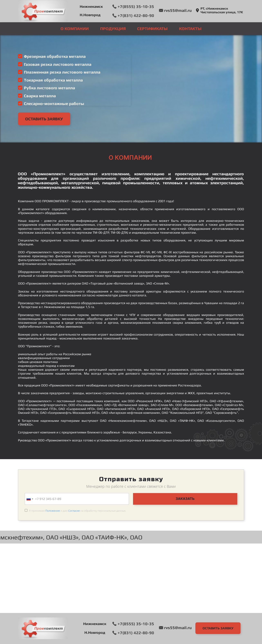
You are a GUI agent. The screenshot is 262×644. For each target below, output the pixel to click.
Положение (53, 511)
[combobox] (30, 499)
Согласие (74, 511)
